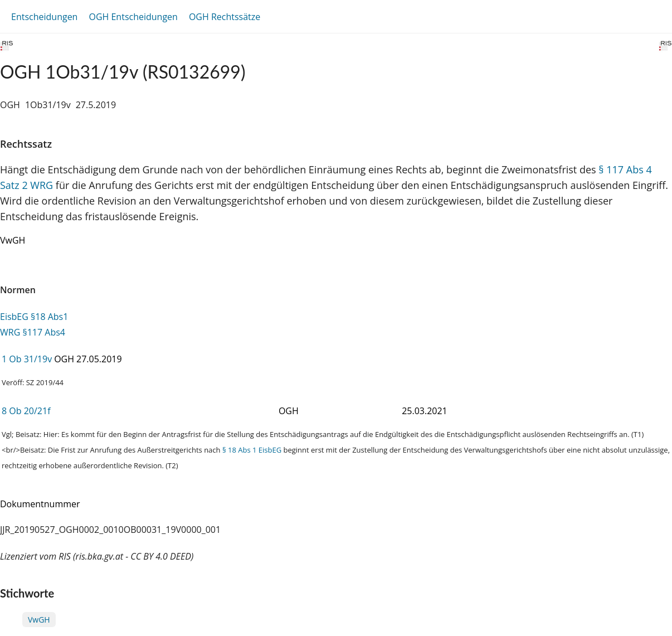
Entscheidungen (44, 17)
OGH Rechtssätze (225, 17)
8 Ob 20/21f (26, 411)
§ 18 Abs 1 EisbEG (252, 450)
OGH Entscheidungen (133, 17)
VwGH (39, 620)
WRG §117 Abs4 (33, 332)
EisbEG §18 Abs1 (34, 317)
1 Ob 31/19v (27, 359)
